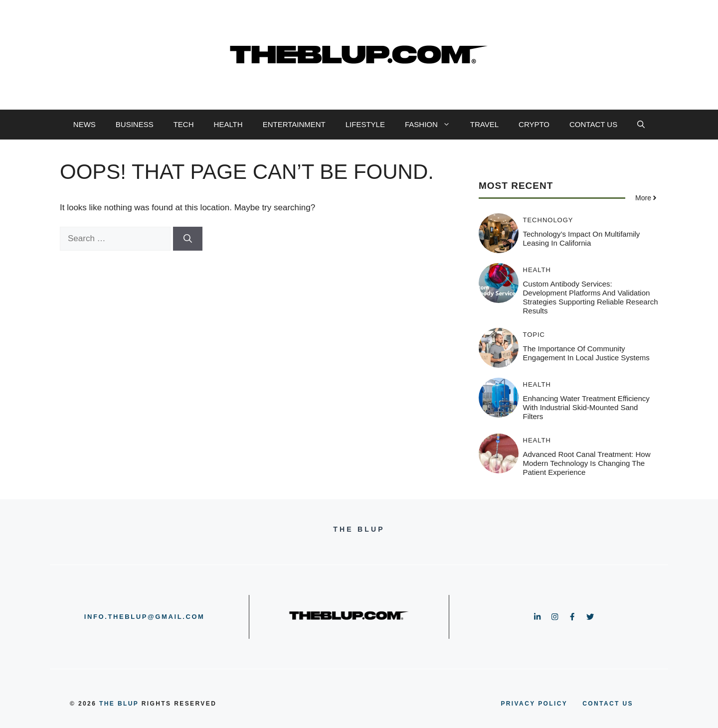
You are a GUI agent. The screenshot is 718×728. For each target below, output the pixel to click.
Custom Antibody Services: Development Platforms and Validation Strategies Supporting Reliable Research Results (591, 297)
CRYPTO (534, 124)
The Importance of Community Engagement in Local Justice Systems (586, 353)
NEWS (85, 124)
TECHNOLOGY (548, 220)
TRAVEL (484, 124)
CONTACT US (593, 124)
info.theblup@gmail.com (145, 617)
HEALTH (228, 124)
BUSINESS (135, 124)
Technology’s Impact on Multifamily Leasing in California (582, 238)
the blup (119, 704)
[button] (641, 125)
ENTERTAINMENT (294, 124)
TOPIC (534, 335)
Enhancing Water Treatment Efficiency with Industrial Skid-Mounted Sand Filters (586, 407)
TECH (184, 124)
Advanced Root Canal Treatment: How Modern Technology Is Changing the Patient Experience (587, 463)
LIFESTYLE (365, 124)
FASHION (433, 125)
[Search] (188, 239)
